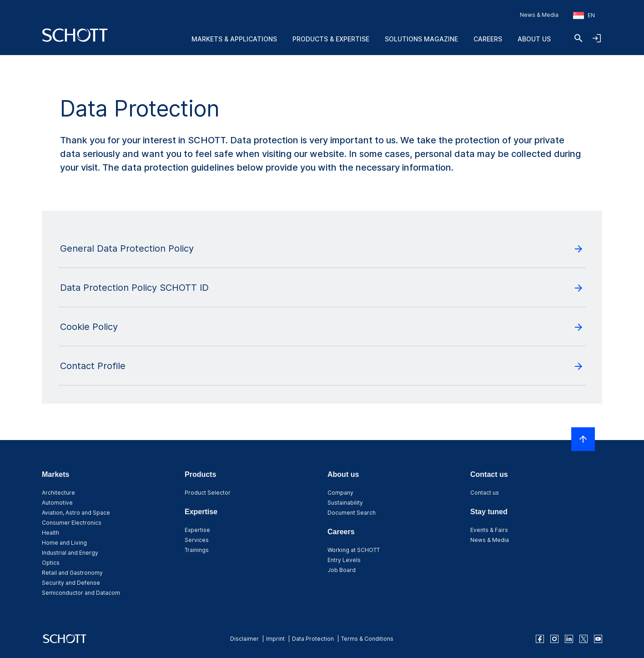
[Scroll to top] (583, 439)
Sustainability (345, 503)
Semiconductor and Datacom (81, 593)
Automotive (57, 503)
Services (197, 540)
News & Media (539, 15)
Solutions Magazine (421, 39)
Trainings (197, 550)
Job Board (342, 570)
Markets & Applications (234, 39)
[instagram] (554, 639)
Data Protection (313, 639)
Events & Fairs (489, 530)
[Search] (579, 38)
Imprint (275, 639)
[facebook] (540, 639)
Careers (488, 39)
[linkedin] (569, 639)
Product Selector (208, 493)
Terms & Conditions (367, 639)
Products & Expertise (331, 39)
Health (50, 533)
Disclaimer (244, 639)
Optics (51, 563)
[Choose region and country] (584, 15)
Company (340, 493)
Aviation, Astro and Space (76, 513)
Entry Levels (344, 560)
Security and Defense (71, 583)
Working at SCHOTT (354, 550)
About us (534, 39)
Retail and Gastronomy (72, 573)
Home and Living (64, 543)
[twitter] (584, 639)
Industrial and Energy (70, 553)
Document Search (352, 513)
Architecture (58, 493)
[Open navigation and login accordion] (597, 38)
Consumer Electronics (72, 523)
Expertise (197, 530)
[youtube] (598, 639)
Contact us (485, 493)
